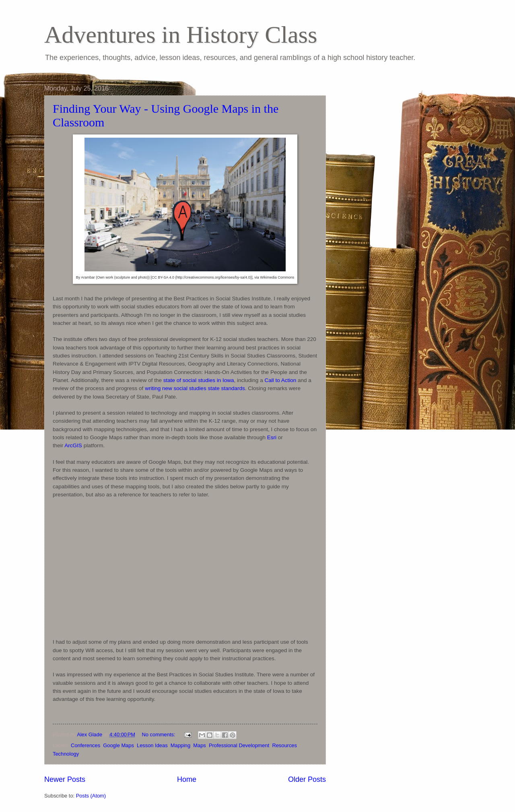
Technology (66, 754)
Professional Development (239, 745)
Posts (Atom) (91, 796)
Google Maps (118, 745)
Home (187, 779)
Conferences (85, 745)
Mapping (180, 745)
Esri (272, 437)
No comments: (160, 735)
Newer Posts (65, 779)
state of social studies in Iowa (199, 380)
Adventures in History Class (181, 35)
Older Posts (307, 779)
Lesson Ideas (152, 745)
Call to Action (280, 380)
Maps (199, 745)
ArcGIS (73, 445)
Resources (284, 745)
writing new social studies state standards (195, 388)
